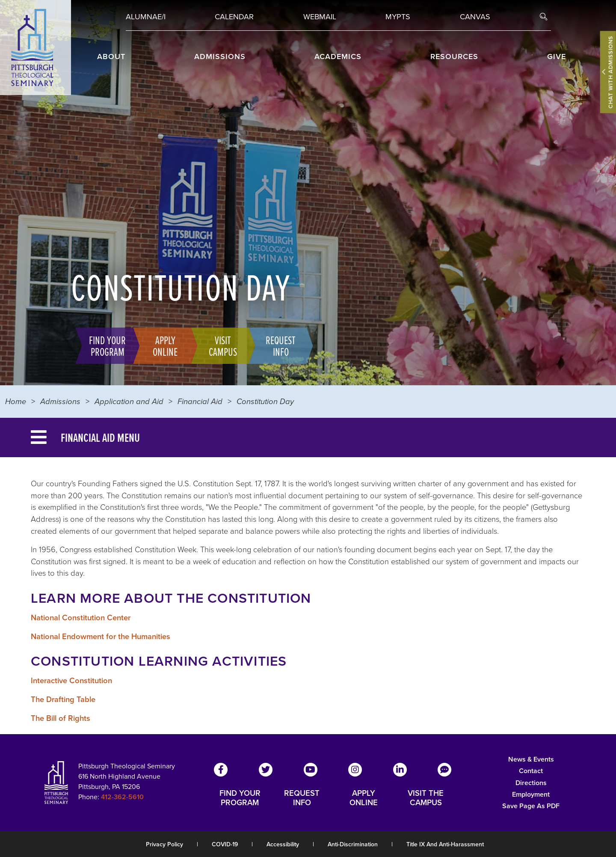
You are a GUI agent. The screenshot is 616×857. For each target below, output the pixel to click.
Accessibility (283, 844)
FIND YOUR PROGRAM (240, 798)
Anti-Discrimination (353, 844)
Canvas (475, 17)
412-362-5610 (122, 797)
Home (16, 401)
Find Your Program (103, 345)
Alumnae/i (146, 17)
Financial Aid (200, 401)
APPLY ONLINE (364, 798)
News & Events (531, 759)
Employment (531, 794)
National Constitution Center (81, 617)
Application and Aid (129, 401)
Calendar (234, 17)
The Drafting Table (63, 699)
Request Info (276, 345)
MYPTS (398, 17)
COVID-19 (225, 844)
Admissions (60, 401)
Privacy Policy (164, 844)
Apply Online (161, 345)
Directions (531, 783)
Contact (531, 771)
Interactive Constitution (71, 680)
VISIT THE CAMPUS (426, 798)
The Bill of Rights (61, 718)
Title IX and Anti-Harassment (445, 844)
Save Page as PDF (531, 806)
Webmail (320, 17)
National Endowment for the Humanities (101, 636)
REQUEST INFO (302, 798)
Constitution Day (265, 401)
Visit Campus (219, 345)
